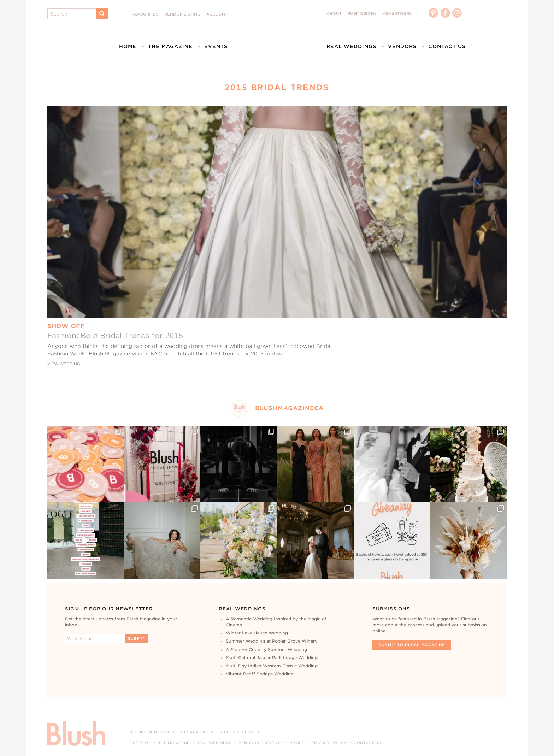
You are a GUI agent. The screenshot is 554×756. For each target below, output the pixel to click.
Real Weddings (351, 46)
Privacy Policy (329, 743)
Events (216, 46)
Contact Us (447, 46)
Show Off (66, 326)
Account (217, 14)
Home (128, 46)
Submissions (362, 14)
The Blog (141, 743)
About (334, 14)
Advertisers (397, 14)
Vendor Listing (182, 14)
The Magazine (170, 46)
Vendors (402, 46)
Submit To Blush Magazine (412, 645)
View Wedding (64, 364)
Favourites (145, 14)
